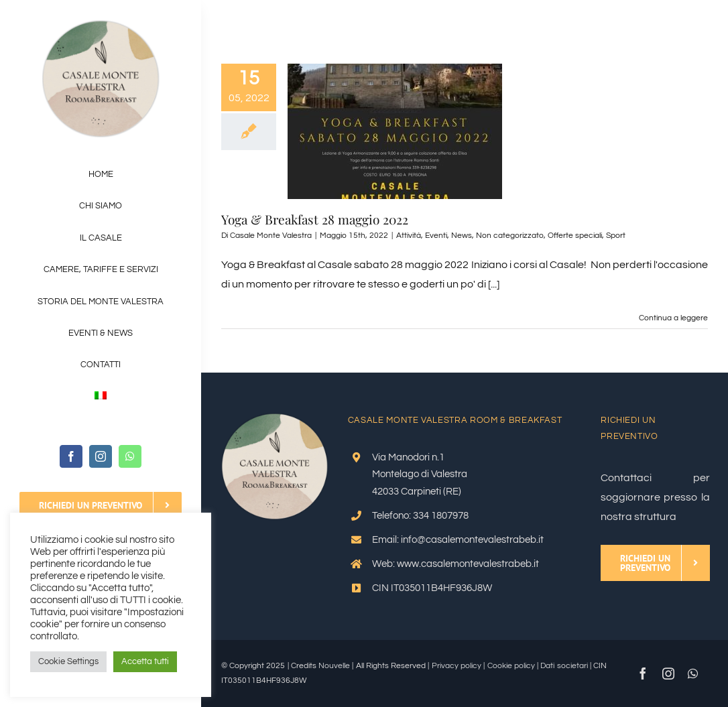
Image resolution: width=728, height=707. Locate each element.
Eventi (436, 236)
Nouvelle (334, 666)
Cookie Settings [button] (68, 661)
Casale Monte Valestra (271, 236)
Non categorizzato (510, 236)
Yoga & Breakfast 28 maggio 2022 (315, 219)
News (462, 236)
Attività (409, 236)
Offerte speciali (575, 236)
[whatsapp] (130, 456)
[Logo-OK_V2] (101, 25)
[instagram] (101, 456)
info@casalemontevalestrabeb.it (472, 540)
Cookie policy (511, 666)
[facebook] (71, 456)
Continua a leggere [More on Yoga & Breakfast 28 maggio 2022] (673, 318)
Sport (616, 236)
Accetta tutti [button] (145, 661)
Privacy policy (457, 666)
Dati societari (564, 666)
